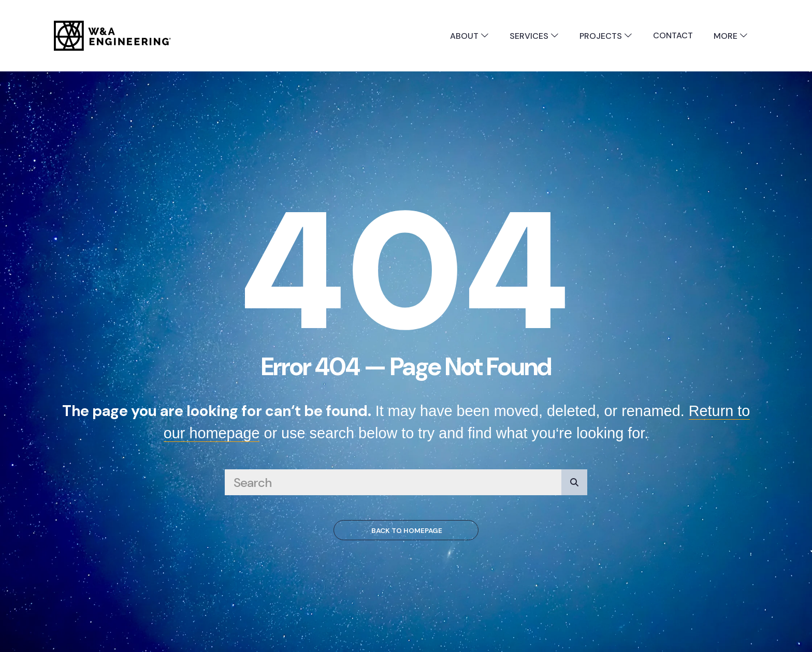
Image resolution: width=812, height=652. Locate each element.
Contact (673, 35)
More (731, 36)
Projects (606, 36)
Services (534, 36)
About (469, 36)
